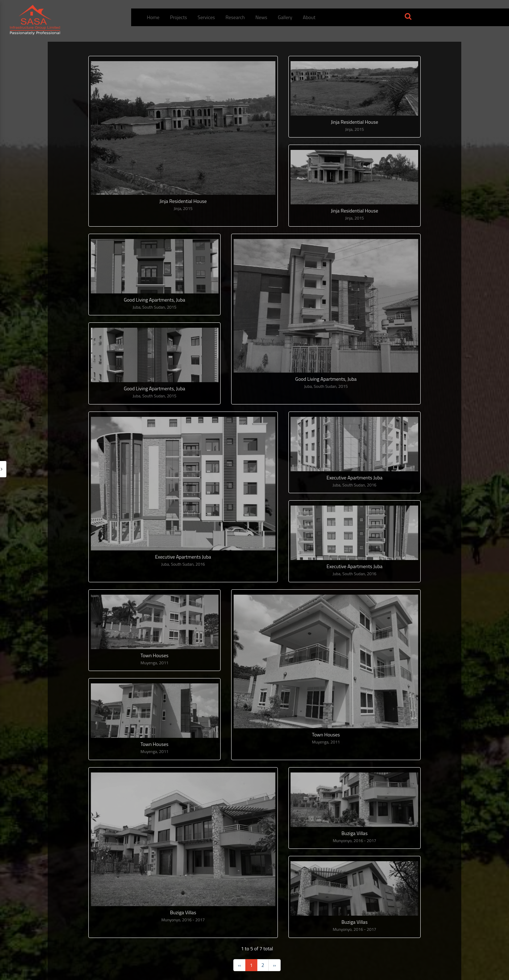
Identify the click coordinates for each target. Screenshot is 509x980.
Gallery (285, 17)
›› (274, 965)
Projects (179, 17)
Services (206, 17)
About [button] (309, 17)
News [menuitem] (262, 17)
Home (153, 17)
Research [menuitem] (235, 17)
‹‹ (239, 965)
